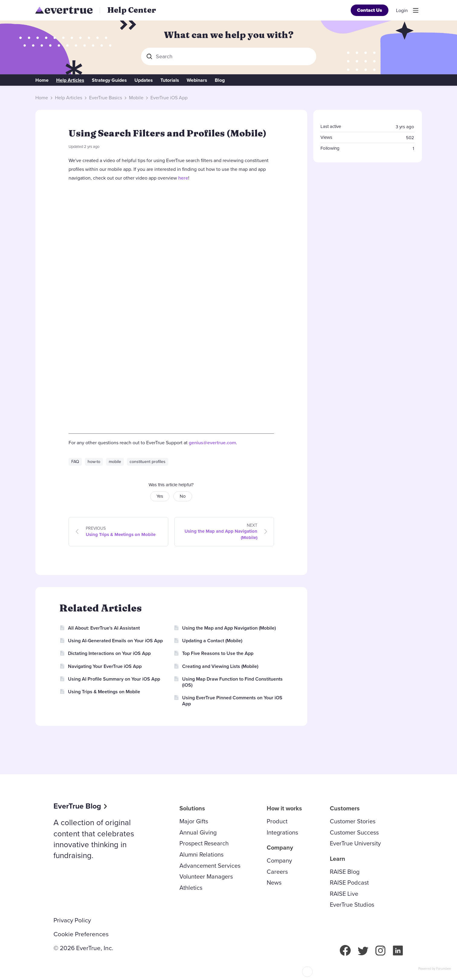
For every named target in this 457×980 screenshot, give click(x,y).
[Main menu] (416, 10)
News (274, 883)
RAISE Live (344, 894)
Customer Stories (353, 821)
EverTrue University (355, 843)
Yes (160, 496)
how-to (94, 462)
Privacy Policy (72, 920)
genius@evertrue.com (212, 443)
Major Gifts (194, 821)
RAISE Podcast (349, 883)
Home (42, 80)
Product (277, 821)
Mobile (136, 98)
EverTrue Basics (106, 98)
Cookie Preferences (81, 934)
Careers (277, 872)
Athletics (191, 888)
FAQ (75, 462)
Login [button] (402, 11)
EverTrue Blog (77, 806)
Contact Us (370, 10)
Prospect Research (204, 843)
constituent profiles (148, 462)
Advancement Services (210, 866)
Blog (220, 80)
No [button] (183, 496)
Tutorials (170, 80)
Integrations (282, 832)
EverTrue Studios (352, 905)
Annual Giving (198, 832)
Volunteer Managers (206, 876)
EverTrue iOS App (169, 98)
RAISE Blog (345, 872)
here (183, 178)
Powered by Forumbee (435, 969)
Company (279, 860)
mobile (115, 462)
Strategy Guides (109, 80)
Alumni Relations (201, 854)
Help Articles (70, 80)
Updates (144, 80)
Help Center (132, 10)
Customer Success (354, 832)
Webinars (197, 80)
